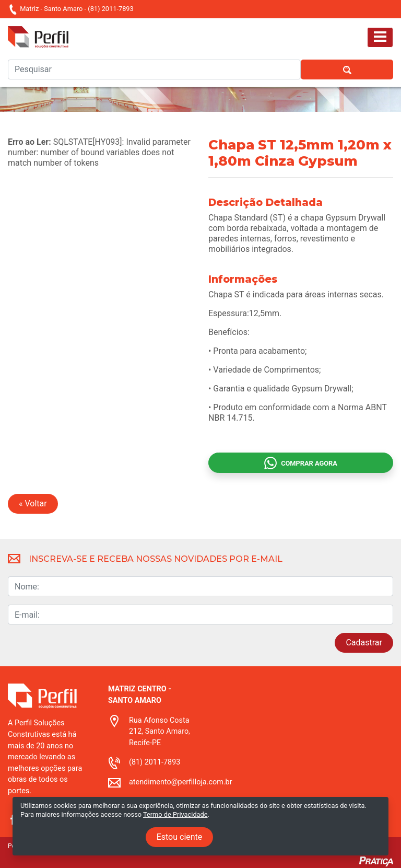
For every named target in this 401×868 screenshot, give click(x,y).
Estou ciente (180, 837)
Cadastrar (364, 643)
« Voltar (33, 504)
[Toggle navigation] (380, 37)
